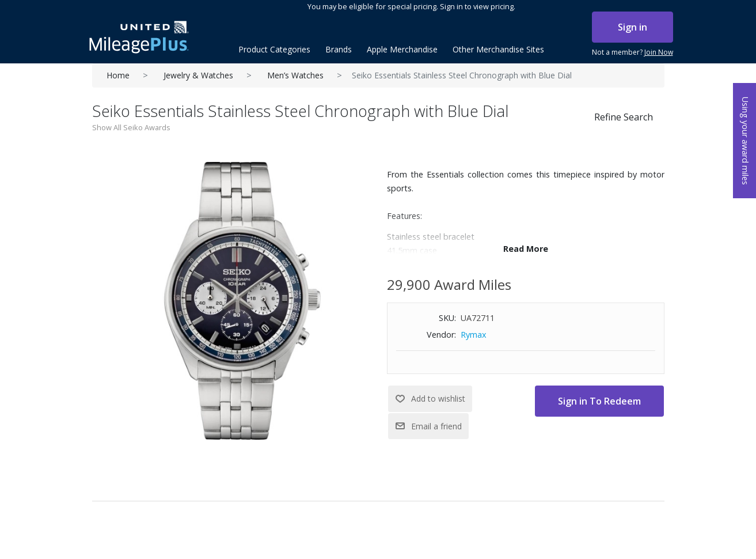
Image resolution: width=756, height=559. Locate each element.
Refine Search (624, 117)
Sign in (632, 27)
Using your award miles (745, 141)
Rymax (474, 335)
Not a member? (632, 52)
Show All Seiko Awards (131, 127)
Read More (526, 249)
